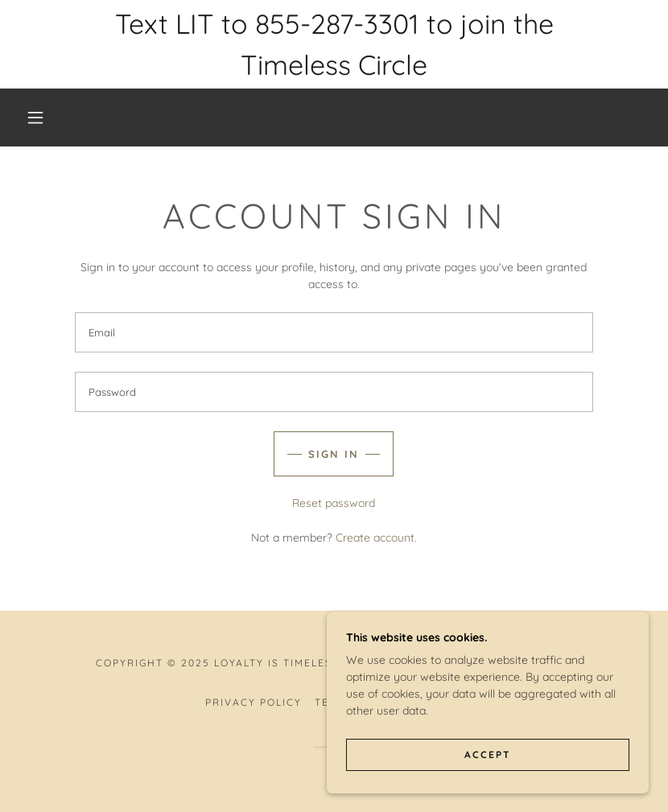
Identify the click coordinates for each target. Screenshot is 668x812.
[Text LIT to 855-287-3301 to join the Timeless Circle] (334, 44)
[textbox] (334, 332)
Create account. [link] (376, 538)
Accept (488, 754)
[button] (35, 117)
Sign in (334, 454)
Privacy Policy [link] (254, 702)
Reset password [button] (334, 503)
